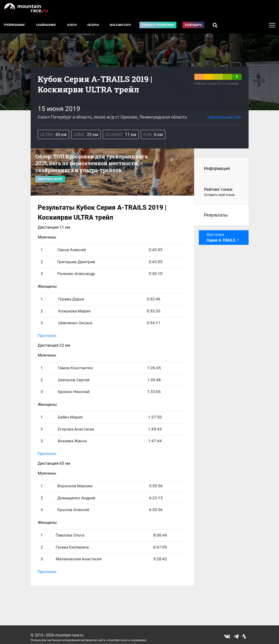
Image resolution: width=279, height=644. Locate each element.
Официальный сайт (224, 117)
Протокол (47, 336)
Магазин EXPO (120, 25)
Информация (217, 168)
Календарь (193, 25)
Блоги (72, 25)
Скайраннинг (46, 25)
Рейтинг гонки (222, 192)
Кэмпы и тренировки (158, 25)
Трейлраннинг (14, 25)
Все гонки (221, 237)
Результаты (216, 215)
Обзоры (93, 25)
